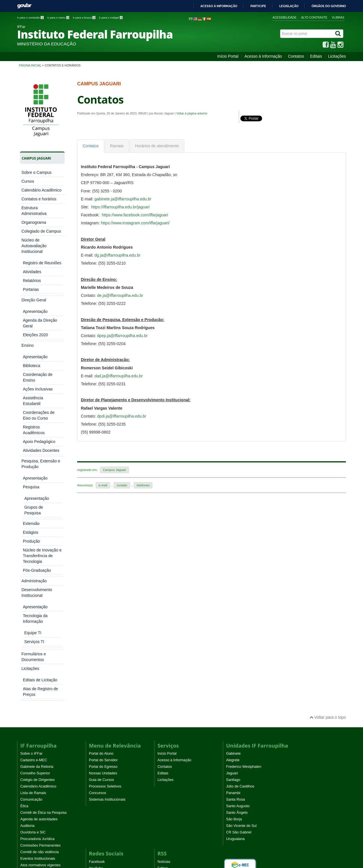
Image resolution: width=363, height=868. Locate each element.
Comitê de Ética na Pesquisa (43, 595)
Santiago (233, 562)
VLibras (338, 18)
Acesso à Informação (263, 56)
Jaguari (232, 555)
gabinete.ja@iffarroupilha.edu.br (123, 199)
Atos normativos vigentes (40, 647)
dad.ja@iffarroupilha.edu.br (118, 376)
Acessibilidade (284, 18)
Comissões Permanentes (40, 628)
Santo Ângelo (237, 595)
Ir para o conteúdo (31, 18)
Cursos (28, 181)
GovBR (24, 6)
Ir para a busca (84, 18)
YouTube (96, 651)
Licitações (337, 56)
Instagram (97, 657)
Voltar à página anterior (192, 113)
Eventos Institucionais (38, 641)
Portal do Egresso (103, 549)
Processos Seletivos (105, 569)
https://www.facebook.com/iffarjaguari (135, 215)
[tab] (91, 146)
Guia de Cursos (101, 562)
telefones (143, 485)
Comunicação (31, 582)
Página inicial (30, 65)
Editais (316, 56)
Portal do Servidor (103, 542)
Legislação (289, 6)
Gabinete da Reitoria (37, 549)
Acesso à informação (219, 6)
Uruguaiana (235, 621)
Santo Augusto (238, 588)
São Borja (234, 601)
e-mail (103, 485)
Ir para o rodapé (111, 18)
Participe (258, 6)
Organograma (34, 222)
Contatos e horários (39, 199)
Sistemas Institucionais (107, 582)
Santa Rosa (236, 582)
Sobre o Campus (36, 172)
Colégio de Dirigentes (37, 562)
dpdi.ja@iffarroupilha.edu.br (122, 416)
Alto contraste (314, 18)
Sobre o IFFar (31, 536)
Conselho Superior (35, 555)
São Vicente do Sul (241, 608)
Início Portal (228, 56)
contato (122, 485)
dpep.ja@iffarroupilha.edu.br (122, 336)
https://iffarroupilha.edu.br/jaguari (120, 207)
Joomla (94, 734)
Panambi (233, 575)
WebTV (26, 654)
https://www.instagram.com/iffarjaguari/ (135, 223)
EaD (161, 657)
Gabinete (233, 536)
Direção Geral (34, 260)
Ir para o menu (59, 18)
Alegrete (233, 542)
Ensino (28, 269)
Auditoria (27, 608)
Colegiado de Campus (41, 231)
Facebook (97, 644)
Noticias (164, 644)
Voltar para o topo (328, 500)
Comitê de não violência (39, 634)
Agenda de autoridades (39, 601)
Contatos (296, 56)
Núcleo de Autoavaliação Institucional (34, 246)
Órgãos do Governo (329, 6)
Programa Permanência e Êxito (45, 660)
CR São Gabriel (239, 615)
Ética (24, 588)
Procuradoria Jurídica (37, 621)
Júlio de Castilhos (240, 569)
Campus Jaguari (114, 470)
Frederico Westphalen (244, 549)
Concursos (97, 575)
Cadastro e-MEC (34, 542)
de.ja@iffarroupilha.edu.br (120, 295)
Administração (34, 293)
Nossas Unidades (103, 555)
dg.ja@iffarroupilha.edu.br (117, 255)
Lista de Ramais (33, 575)
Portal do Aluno (101, 536)
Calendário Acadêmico (41, 190)
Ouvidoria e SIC (33, 615)
